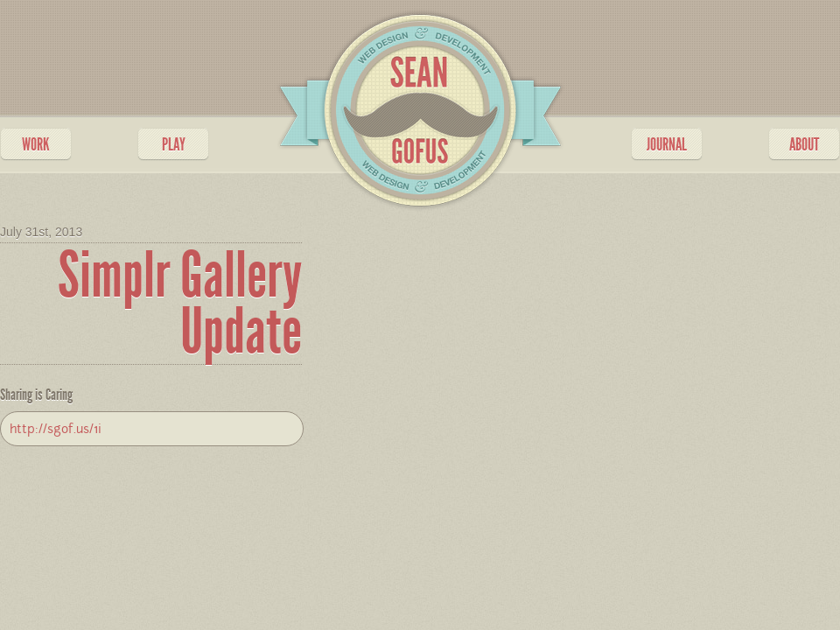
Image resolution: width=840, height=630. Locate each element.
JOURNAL (667, 144)
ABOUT (804, 144)
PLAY (174, 144)
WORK (36, 144)
